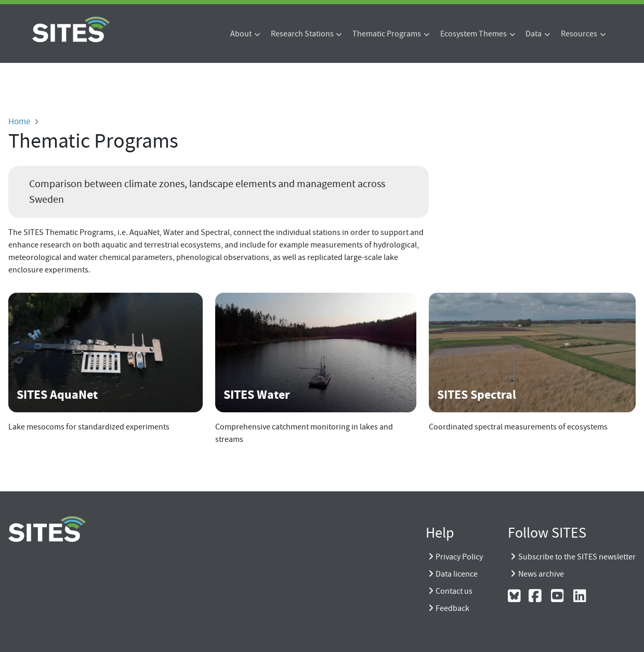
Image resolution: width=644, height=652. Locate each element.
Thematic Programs (387, 34)
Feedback (452, 608)
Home (19, 121)
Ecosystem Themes (474, 34)
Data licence (457, 574)
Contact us (454, 591)
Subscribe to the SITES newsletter (577, 557)
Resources (579, 34)
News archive (541, 574)
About (241, 34)
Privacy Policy (459, 557)
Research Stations (302, 34)
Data (534, 34)
